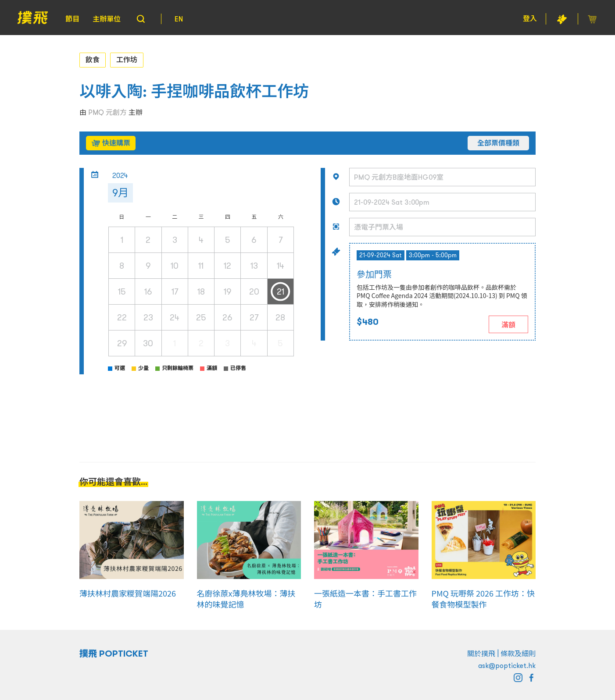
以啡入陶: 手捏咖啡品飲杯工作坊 (194, 91)
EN (179, 19)
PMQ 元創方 (107, 112)
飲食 (93, 60)
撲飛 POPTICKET (114, 654)
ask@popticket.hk (507, 665)
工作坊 (127, 60)
